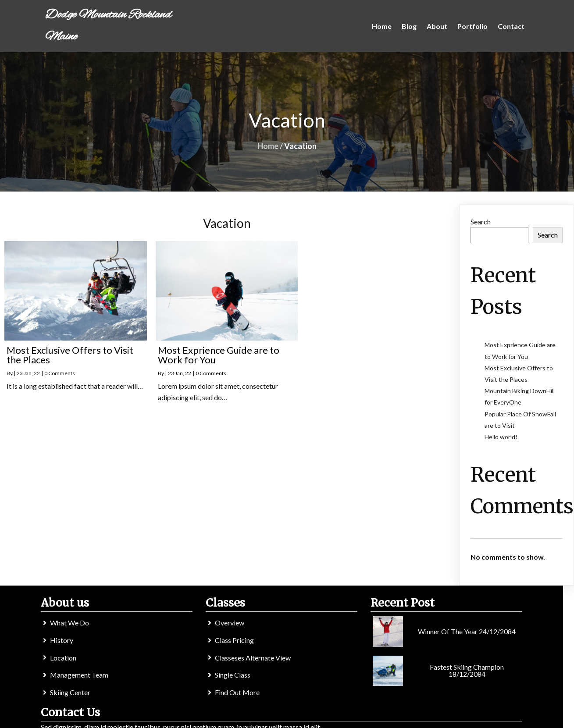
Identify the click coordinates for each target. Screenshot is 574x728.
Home (268, 146)
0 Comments (60, 374)
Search (481, 222)
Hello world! (501, 437)
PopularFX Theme (353, 718)
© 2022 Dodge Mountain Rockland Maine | (260, 718)
